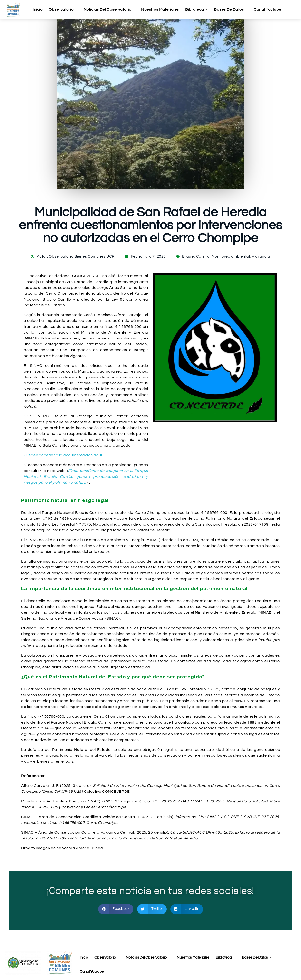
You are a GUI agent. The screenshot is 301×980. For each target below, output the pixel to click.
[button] (116, 909)
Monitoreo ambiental (231, 256)
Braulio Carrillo (196, 256)
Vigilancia (261, 256)
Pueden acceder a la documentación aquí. (63, 455)
